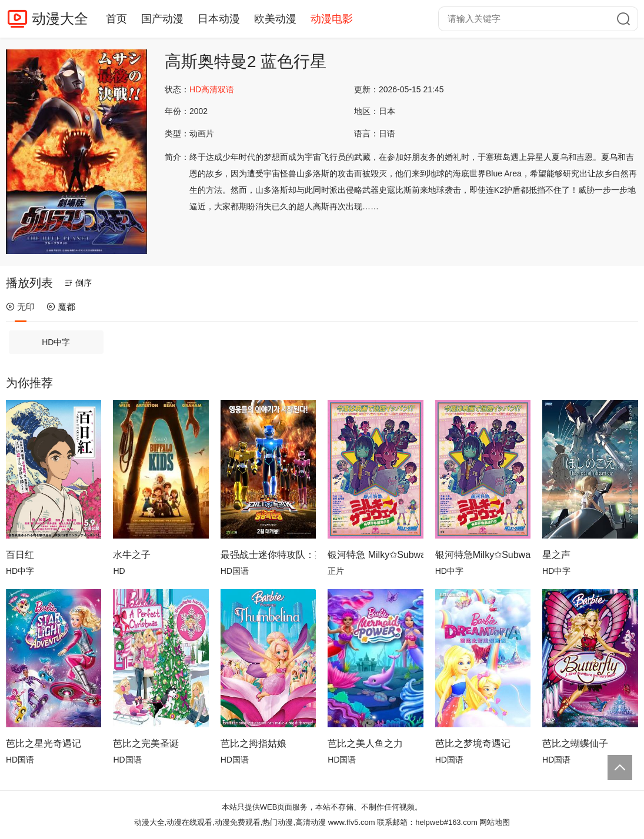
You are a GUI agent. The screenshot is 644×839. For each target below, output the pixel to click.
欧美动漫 (275, 19)
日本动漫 (219, 19)
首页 (116, 19)
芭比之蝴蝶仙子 (575, 743)
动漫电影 (332, 19)
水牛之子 (132, 555)
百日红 (20, 555)
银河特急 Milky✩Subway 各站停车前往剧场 (375, 555)
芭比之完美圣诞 (146, 743)
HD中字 (56, 342)
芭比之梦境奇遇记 (473, 743)
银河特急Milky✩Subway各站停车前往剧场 (483, 555)
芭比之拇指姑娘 (253, 743)
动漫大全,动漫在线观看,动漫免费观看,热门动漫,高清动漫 (230, 822)
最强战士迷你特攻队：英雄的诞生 (268, 555)
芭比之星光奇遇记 (44, 743)
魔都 (61, 307)
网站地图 (495, 822)
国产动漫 (162, 19)
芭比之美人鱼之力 (365, 743)
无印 (20, 307)
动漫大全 (60, 19)
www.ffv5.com (352, 822)
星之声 (556, 555)
